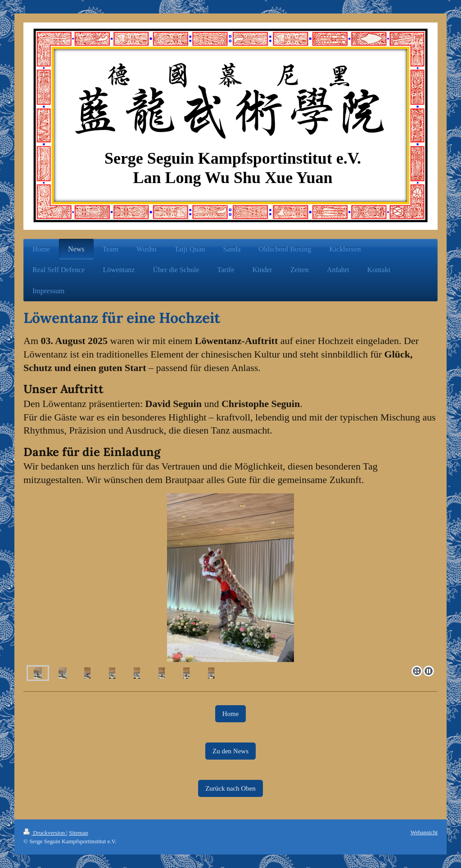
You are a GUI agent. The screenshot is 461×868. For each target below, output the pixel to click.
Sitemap (79, 833)
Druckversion (45, 833)
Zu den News (230, 751)
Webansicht (424, 832)
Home (231, 714)
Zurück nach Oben (230, 788)
